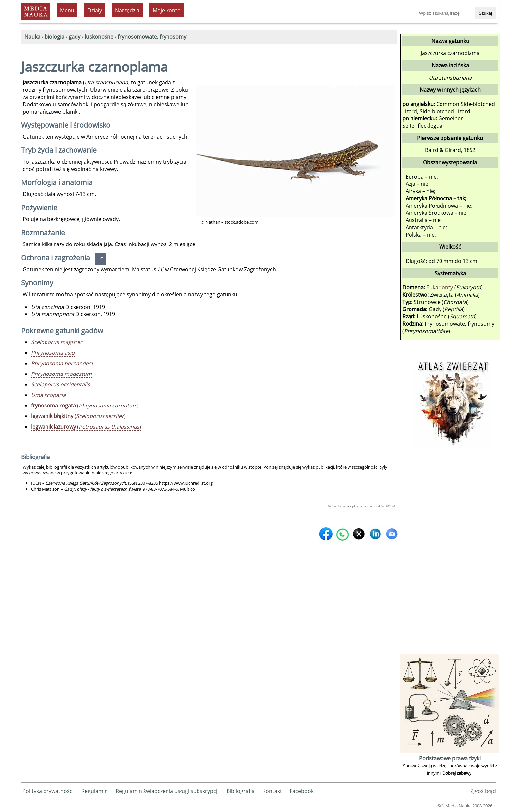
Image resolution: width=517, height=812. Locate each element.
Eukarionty (440, 287)
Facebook (302, 791)
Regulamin (95, 791)
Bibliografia (241, 791)
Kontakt (272, 791)
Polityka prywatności (48, 791)
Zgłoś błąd (483, 791)
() (85, 406)
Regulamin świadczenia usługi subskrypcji (167, 791)
